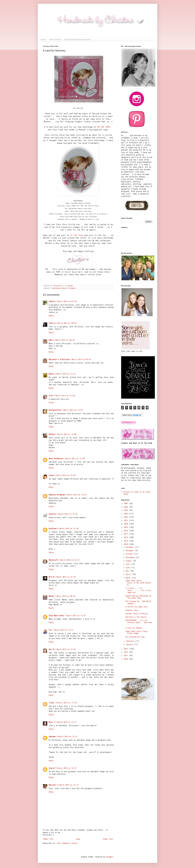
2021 (126, 520)
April (129, 574)
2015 (126, 541)
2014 (126, 544)
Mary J (52, 722)
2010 (126, 659)
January (130, 644)
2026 (126, 503)
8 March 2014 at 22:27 (67, 737)
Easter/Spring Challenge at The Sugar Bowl (138, 597)
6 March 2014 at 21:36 (68, 528)
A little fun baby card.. (137, 607)
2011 (126, 655)
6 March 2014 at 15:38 (74, 458)
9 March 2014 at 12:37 (66, 768)
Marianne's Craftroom (59, 359)
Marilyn (52, 785)
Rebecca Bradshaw (57, 495)
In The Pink (77, 235)
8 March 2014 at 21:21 (66, 722)
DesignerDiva (55, 410)
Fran (51, 396)
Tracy (52, 703)
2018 (126, 531)
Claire (52, 323)
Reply (51, 316)
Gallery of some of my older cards (137, 493)
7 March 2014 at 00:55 (65, 596)
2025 (126, 507)
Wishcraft (53, 560)
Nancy (51, 374)
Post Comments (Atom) (67, 843)
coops (51, 475)
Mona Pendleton (56, 458)
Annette (52, 514)
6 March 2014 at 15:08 (66, 434)
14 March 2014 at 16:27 (67, 785)
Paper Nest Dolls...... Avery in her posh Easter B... (138, 583)
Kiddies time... (133, 610)
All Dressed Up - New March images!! (138, 602)
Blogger (110, 857)
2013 (126, 649)
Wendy (51, 596)
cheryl (52, 768)
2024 (126, 510)
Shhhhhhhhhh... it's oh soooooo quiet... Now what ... (139, 622)
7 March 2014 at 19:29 (65, 649)
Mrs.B (51, 577)
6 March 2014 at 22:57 (69, 560)
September (131, 557)
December (130, 547)
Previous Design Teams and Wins (77, 40)
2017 (126, 534)
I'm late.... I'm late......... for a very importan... (138, 590)
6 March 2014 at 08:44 (80, 359)
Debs (51, 340)
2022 (126, 517)
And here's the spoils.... (138, 617)
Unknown (52, 737)
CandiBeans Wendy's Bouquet (64, 288)
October (130, 554)
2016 (126, 537)
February (130, 641)
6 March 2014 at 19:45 (67, 514)
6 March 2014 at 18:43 (76, 495)
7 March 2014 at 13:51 (63, 630)
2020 (126, 524)
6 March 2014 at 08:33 (64, 340)
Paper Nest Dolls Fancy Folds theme (137, 632)
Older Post (108, 839)
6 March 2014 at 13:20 (64, 396)
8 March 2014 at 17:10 (66, 703)
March (129, 578)
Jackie (52, 301)
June (128, 568)
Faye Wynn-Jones (56, 616)
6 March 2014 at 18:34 (65, 475)
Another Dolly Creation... (138, 614)
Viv (50, 630)
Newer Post (48, 839)
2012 (126, 652)
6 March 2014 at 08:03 (66, 323)
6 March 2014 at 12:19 (65, 374)
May (128, 571)
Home (43, 40)
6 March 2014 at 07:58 (66, 301)
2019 (126, 527)
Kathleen (53, 528)
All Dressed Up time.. (136, 637)
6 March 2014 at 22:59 (65, 577)
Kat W (51, 649)
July (128, 564)
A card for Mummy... (135, 628)
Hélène (52, 434)
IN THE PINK (104, 127)
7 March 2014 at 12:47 (75, 616)
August (129, 561)
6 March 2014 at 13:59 (72, 410)
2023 (126, 514)
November (130, 551)
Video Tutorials (55, 40)
